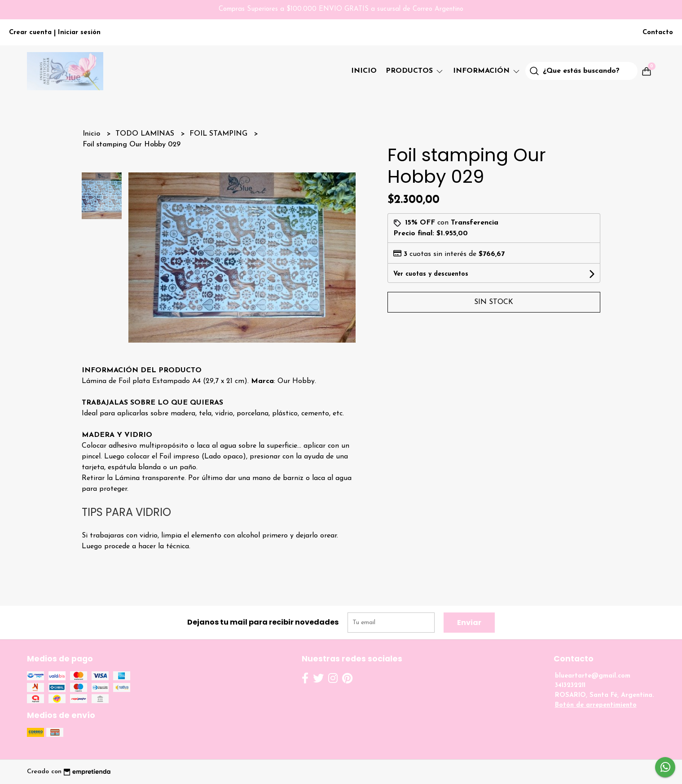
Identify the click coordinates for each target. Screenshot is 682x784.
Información (487, 71)
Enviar (469, 623)
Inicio (364, 71)
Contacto (658, 33)
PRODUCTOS (415, 71)
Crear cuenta (30, 33)
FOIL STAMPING (220, 134)
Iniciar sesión (79, 33)
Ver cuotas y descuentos (431, 274)
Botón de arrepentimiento (596, 705)
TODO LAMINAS (146, 134)
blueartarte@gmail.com (593, 676)
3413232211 (570, 685)
